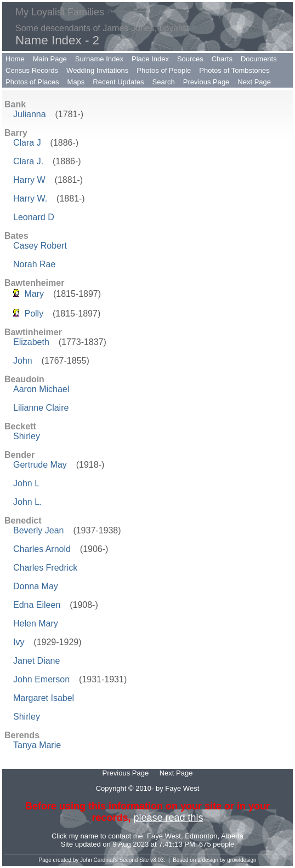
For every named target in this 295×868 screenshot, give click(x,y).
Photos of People (164, 70)
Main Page (50, 59)
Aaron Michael (41, 389)
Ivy (19, 642)
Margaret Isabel (44, 698)
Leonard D (34, 217)
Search (164, 82)
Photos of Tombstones (234, 70)
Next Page (254, 82)
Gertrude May (40, 465)
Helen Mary (36, 623)
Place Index (150, 59)
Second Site (134, 860)
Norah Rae (34, 264)
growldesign (242, 860)
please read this (168, 818)
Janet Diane (36, 661)
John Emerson (41, 679)
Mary (34, 294)
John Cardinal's (99, 860)
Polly (34, 314)
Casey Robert (40, 246)
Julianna (30, 114)
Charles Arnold (42, 549)
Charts (222, 59)
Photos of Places (32, 82)
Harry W (29, 180)
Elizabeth (31, 342)
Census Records (32, 70)
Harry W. (30, 199)
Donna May (36, 586)
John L (26, 483)
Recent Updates (118, 82)
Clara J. (28, 161)
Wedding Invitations (97, 70)
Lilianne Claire (41, 408)
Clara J (27, 143)
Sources (190, 59)
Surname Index (99, 59)
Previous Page (206, 82)
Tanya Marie (37, 745)
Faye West (164, 836)
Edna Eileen (37, 605)
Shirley (27, 436)
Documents (259, 59)
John (23, 361)
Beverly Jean (39, 530)
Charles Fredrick (45, 568)
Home (15, 59)
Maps (76, 82)
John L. (27, 502)
